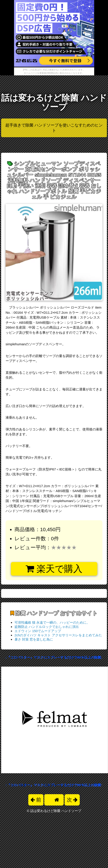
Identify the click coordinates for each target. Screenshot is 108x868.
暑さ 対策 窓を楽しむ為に (34, 639)
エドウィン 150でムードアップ (38, 631)
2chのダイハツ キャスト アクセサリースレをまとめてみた (58, 635)
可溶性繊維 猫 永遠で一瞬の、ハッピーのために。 (52, 622)
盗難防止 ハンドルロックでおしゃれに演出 (47, 627)
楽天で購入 (54, 569)
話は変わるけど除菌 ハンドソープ (54, 102)
